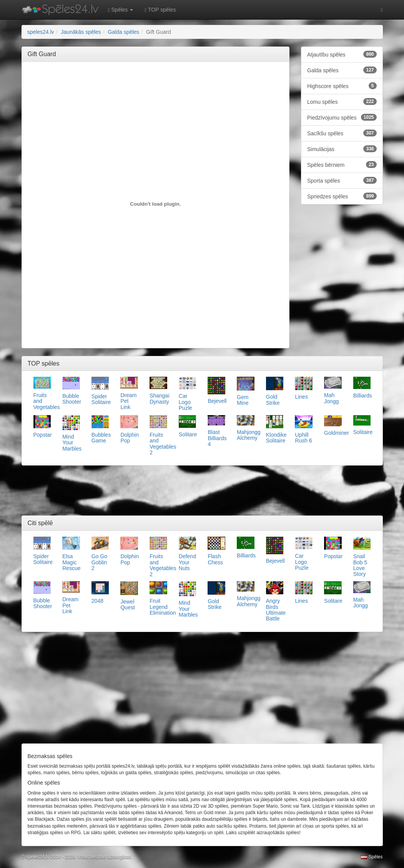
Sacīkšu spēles (342, 133)
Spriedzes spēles (342, 196)
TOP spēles (160, 10)
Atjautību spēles (342, 54)
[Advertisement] (168, 85)
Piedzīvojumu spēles (342, 117)
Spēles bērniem (342, 165)
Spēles (372, 857)
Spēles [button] (121, 10)
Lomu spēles (342, 101)
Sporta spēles (342, 180)
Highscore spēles (342, 86)
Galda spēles (342, 70)
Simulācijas (342, 149)
